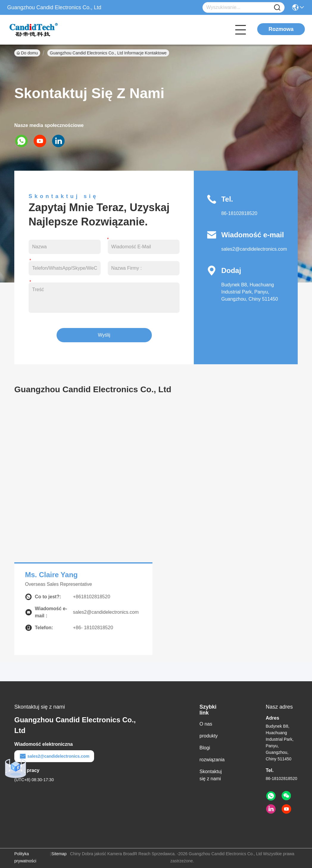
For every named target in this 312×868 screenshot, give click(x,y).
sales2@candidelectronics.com (254, 249)
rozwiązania (212, 760)
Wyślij (104, 335)
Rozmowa (281, 29)
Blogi (205, 748)
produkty (209, 736)
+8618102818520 (92, 597)
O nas (206, 724)
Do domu (27, 53)
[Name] (277, 8)
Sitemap (59, 854)
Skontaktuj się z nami (211, 775)
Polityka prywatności (25, 857)
